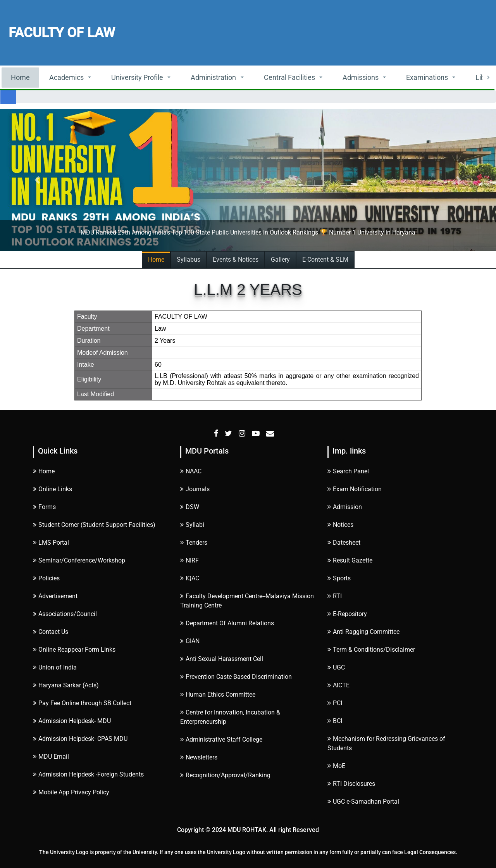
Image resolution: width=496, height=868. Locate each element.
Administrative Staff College (221, 739)
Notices (340, 525)
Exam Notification (355, 489)
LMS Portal (51, 543)
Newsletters (199, 757)
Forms (44, 507)
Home (20, 77)
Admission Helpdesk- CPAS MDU (80, 739)
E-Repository (347, 614)
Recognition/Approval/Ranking (225, 775)
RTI (335, 596)
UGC (336, 667)
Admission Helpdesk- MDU (72, 721)
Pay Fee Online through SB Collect (82, 703)
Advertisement (55, 596)
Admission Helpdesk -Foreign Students (88, 774)
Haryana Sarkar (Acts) (66, 685)
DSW (190, 507)
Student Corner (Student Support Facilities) (94, 525)
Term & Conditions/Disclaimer (371, 650)
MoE (336, 766)
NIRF (189, 560)
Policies (46, 578)
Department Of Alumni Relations (227, 623)
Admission (345, 507)
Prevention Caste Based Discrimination (236, 677)
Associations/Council (65, 614)
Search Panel (348, 471)
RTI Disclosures (351, 784)
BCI (335, 721)
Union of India (55, 667)
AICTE (338, 685)
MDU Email (51, 757)
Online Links (53, 489)
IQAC (190, 578)
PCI (335, 703)
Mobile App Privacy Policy (71, 792)
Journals (195, 489)
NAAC (191, 471)
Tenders (194, 543)
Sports (339, 578)
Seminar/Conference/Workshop (79, 560)
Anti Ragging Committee (363, 632)
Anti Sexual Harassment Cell (222, 659)
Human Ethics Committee (218, 695)
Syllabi (192, 525)
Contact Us (51, 632)
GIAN (190, 641)
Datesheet (344, 543)
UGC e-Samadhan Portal (363, 802)
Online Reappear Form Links (74, 650)
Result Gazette (350, 560)
